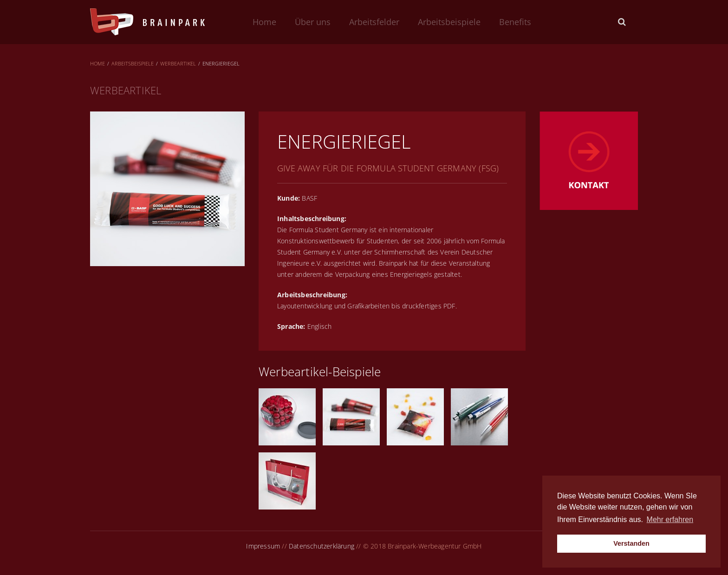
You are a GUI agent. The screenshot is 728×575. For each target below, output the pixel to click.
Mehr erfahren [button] (670, 519)
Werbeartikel (178, 63)
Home (264, 22)
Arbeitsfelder (374, 22)
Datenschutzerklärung (322, 546)
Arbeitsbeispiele (449, 22)
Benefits (515, 22)
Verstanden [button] (631, 543)
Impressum (263, 546)
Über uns (313, 22)
